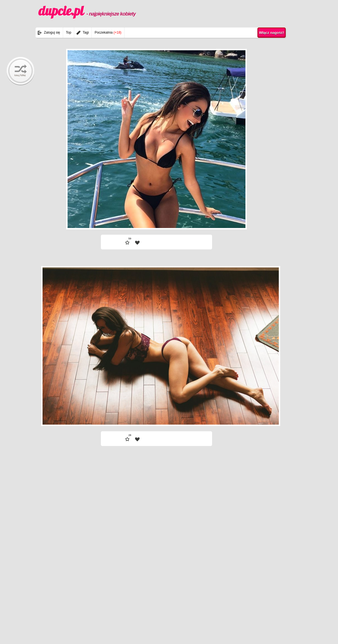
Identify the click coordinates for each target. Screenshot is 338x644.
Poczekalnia (108, 32)
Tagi (86, 32)
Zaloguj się (52, 32)
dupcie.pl (87, 11)
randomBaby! (20, 71)
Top (69, 32)
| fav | (137, 243)
